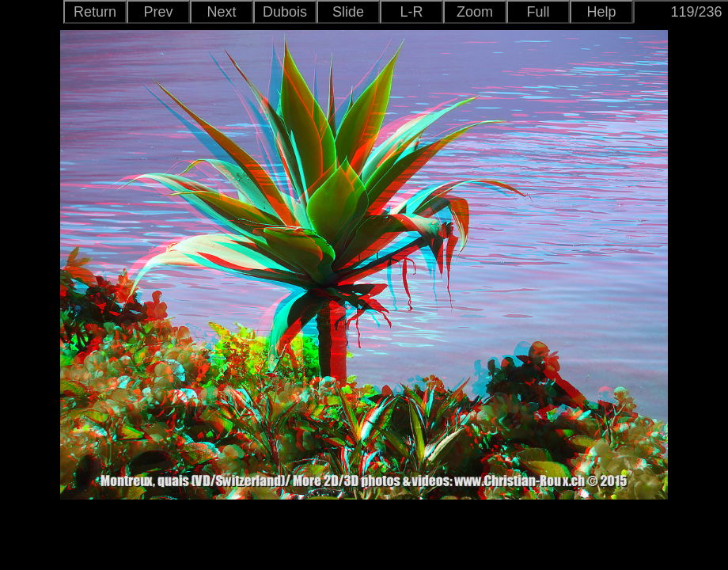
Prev (158, 12)
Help (601, 12)
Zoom (475, 12)
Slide (348, 12)
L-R (411, 12)
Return (95, 12)
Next (221, 12)
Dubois (285, 12)
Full (538, 12)
